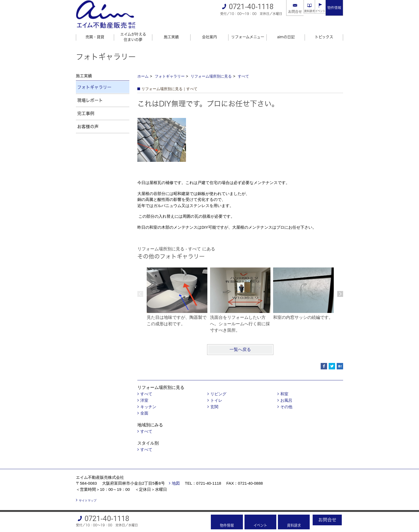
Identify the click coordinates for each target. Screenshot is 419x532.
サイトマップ (88, 493)
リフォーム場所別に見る (211, 69)
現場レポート (90, 93)
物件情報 (334, 8)
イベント (317, 12)
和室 (284, 387)
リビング (218, 387)
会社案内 (210, 30)
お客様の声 (88, 119)
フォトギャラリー (170, 69)
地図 (176, 476)
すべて (243, 69)
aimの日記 (286, 30)
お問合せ (282, 12)
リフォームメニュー (248, 30)
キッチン (148, 399)
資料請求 (300, 12)
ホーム (143, 69)
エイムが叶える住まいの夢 (133, 30)
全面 (144, 406)
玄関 (214, 399)
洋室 (144, 393)
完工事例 (86, 106)
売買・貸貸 (95, 30)
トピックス (324, 30)
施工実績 (171, 30)
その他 (286, 399)
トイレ (216, 393)
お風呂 (286, 393)
